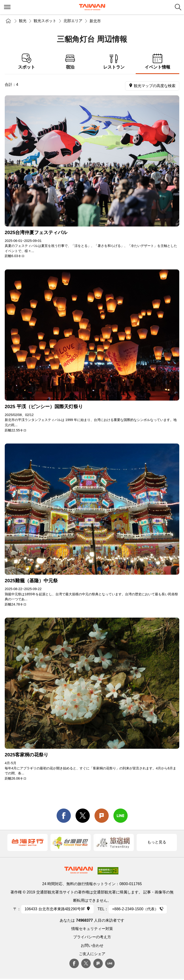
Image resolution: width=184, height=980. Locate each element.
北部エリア (73, 21)
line (121, 816)
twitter (83, 816)
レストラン (114, 62)
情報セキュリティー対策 (92, 929)
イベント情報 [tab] (157, 62)
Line (110, 963)
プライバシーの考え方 (92, 937)
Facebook (74, 963)
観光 (23, 21)
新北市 (95, 21)
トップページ (8, 21)
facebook (64, 816)
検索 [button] (178, 7)
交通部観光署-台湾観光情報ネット (92, 7)
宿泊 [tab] (70, 62)
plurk (98, 963)
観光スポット (45, 21)
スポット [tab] (27, 62)
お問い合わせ (92, 945)
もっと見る (157, 842)
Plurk (102, 816)
